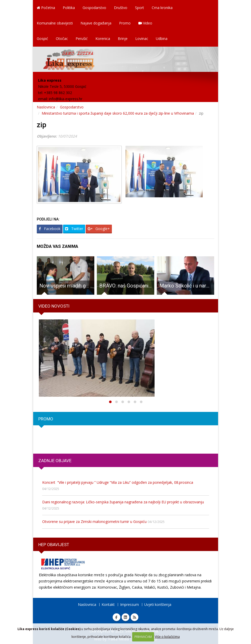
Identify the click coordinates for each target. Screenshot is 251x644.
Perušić (82, 39)
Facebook (50, 229)
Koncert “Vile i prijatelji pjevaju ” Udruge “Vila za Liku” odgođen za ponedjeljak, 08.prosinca (118, 482)
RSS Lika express (135, 617)
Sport (140, 8)
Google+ (99, 229)
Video (145, 23)
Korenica (103, 39)
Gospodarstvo (94, 8)
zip (42, 125)
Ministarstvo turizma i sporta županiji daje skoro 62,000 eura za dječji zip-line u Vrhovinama (118, 113)
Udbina (162, 39)
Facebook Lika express (116, 617)
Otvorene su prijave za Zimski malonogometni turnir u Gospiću (94, 522)
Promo (125, 23)
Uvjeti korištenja (158, 604)
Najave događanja (96, 23)
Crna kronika (162, 8)
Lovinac (142, 39)
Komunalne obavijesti (55, 23)
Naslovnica (46, 107)
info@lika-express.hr (66, 99)
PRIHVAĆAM (143, 637)
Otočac (62, 39)
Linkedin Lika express (126, 617)
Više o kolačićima (167, 637)
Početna (46, 8)
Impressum (129, 604)
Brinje (123, 39)
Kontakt (108, 604)
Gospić (42, 39)
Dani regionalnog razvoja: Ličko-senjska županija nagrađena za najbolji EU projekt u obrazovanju (123, 502)
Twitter (74, 229)
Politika (69, 8)
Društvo (121, 8)
